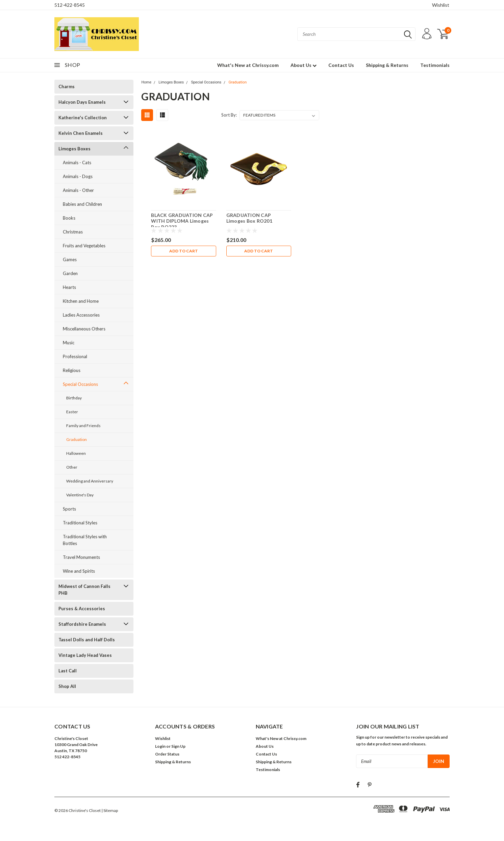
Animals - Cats (77, 163)
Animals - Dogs (78, 176)
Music (69, 343)
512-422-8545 (70, 5)
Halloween (76, 453)
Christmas (73, 232)
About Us (304, 65)
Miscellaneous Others (84, 329)
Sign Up (178, 746)
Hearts (69, 287)
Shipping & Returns (387, 65)
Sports (69, 509)
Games (70, 259)
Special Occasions (80, 384)
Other (72, 467)
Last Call (68, 671)
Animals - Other (78, 190)
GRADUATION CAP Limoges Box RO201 (249, 218)
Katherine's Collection (83, 118)
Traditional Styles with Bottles (85, 540)
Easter (72, 412)
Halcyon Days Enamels (82, 102)
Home (146, 82)
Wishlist (441, 5)
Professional (75, 356)
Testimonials (435, 65)
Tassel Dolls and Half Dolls (87, 640)
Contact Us (341, 65)
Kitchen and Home (81, 301)
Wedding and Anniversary (90, 481)
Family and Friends (83, 426)
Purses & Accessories (82, 609)
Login (160, 746)
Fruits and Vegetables (84, 246)
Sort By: (229, 115)
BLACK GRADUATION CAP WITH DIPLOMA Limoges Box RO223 (182, 221)
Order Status (167, 754)
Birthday (74, 398)
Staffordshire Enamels (82, 624)
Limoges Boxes (74, 149)
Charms (67, 86)
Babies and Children (82, 204)
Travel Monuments (81, 557)
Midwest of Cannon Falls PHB (84, 590)
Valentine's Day (80, 495)
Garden (70, 273)
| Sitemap (110, 810)
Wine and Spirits (79, 571)
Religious (72, 370)
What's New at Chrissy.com (248, 65)
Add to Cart (184, 251)
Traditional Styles (80, 523)
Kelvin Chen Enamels (81, 133)
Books (69, 218)
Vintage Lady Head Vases (85, 655)
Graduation (77, 439)
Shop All (67, 686)
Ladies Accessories (81, 315)
